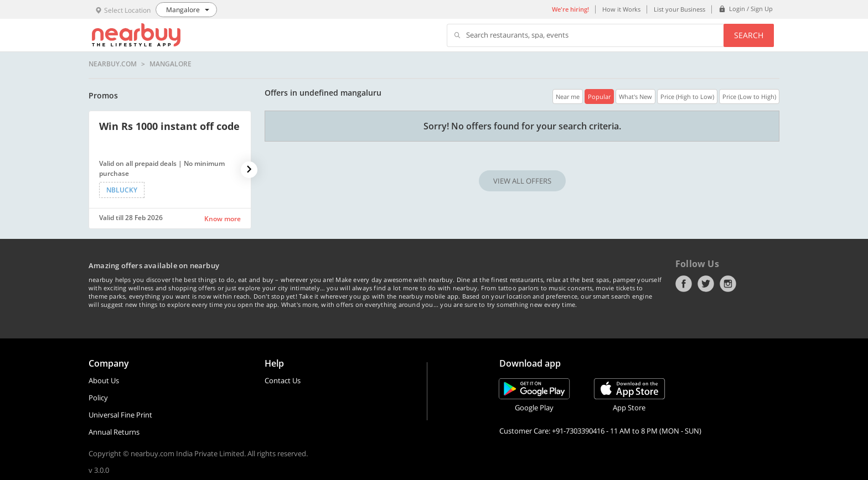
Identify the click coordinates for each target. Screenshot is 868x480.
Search (749, 35)
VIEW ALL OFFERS (522, 181)
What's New (635, 96)
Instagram (728, 284)
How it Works (621, 9)
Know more (223, 219)
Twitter (706, 284)
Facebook (684, 284)
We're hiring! (570, 9)
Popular (599, 96)
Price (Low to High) (749, 96)
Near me (568, 96)
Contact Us (283, 380)
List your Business (680, 9)
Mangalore (170, 64)
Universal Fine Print (120, 415)
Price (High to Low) (687, 96)
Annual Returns (114, 432)
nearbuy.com (113, 64)
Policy (98, 398)
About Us (104, 380)
